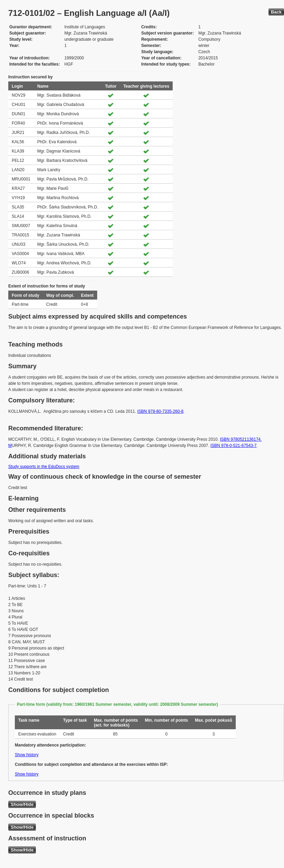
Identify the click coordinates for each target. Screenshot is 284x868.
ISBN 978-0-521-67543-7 (233, 446)
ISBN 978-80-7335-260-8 (160, 411)
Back (276, 12)
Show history (27, 755)
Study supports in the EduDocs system (44, 467)
